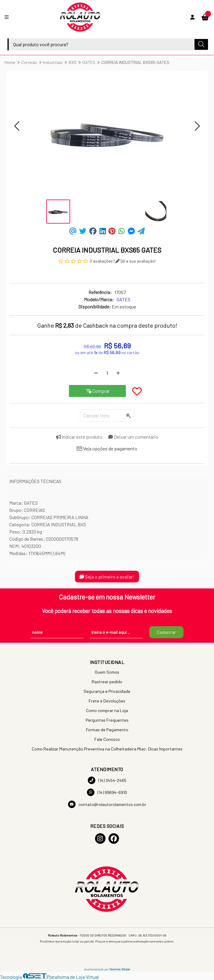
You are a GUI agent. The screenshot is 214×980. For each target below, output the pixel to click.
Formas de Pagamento (107, 730)
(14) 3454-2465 (107, 780)
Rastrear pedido (107, 682)
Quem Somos (107, 672)
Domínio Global (120, 969)
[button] (17, 126)
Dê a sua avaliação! (135, 261)
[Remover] (96, 373)
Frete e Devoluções (107, 701)
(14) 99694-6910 (107, 792)
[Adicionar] (118, 373)
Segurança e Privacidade (107, 691)
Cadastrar (166, 632)
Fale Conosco (107, 739)
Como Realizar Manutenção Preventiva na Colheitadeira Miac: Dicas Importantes (107, 749)
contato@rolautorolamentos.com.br (107, 804)
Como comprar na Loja (107, 710)
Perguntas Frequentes (107, 720)
